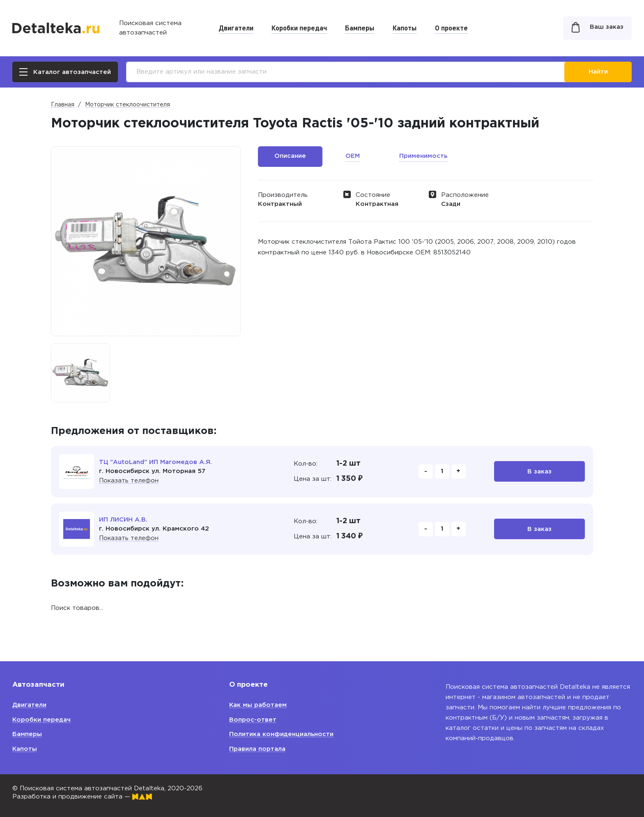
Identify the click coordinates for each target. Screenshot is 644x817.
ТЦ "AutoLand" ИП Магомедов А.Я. (155, 462)
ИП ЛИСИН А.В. (123, 520)
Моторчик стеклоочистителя (128, 105)
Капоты (405, 28)
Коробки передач (299, 28)
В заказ (539, 472)
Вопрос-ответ (253, 720)
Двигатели (236, 28)
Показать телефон (129, 481)
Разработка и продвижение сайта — (82, 797)
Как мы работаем (258, 705)
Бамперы (360, 28)
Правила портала (257, 749)
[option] (80, 373)
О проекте (451, 28)
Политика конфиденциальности (281, 734)
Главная (63, 105)
